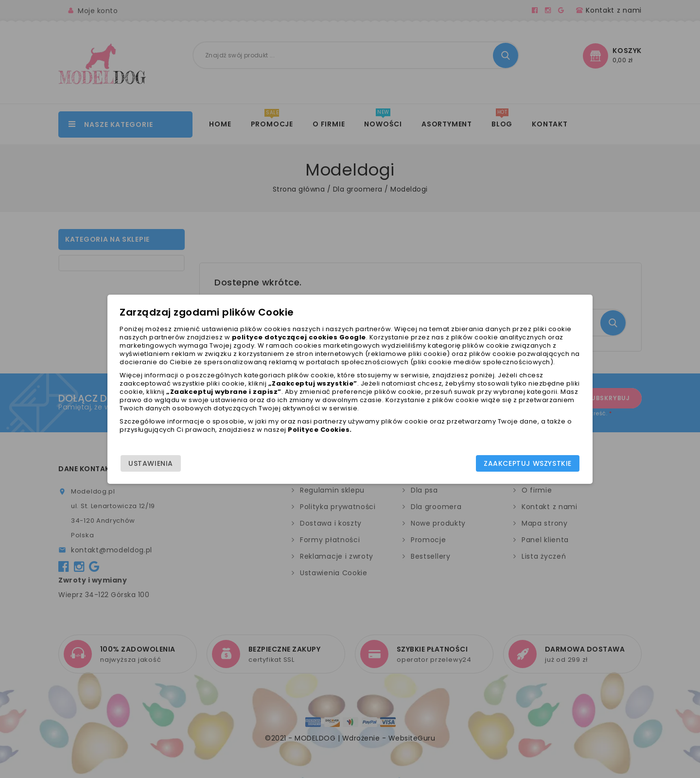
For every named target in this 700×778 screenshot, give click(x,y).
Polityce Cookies (330, 438)
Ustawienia (156, 463)
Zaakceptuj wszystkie (522, 463)
